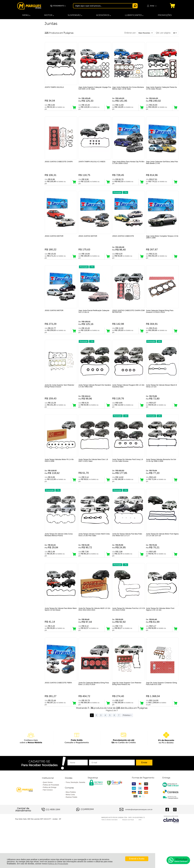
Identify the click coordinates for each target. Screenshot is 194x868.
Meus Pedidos (71, 825)
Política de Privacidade (58, 864)
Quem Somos (48, 815)
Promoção (117, 199)
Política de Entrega (50, 820)
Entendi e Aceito (137, 859)
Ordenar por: (130, 33)
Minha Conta (70, 828)
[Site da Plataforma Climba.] (171, 852)
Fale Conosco (48, 823)
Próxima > (127, 748)
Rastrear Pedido (72, 830)
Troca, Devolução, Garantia (75, 815)
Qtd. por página (163, 33)
